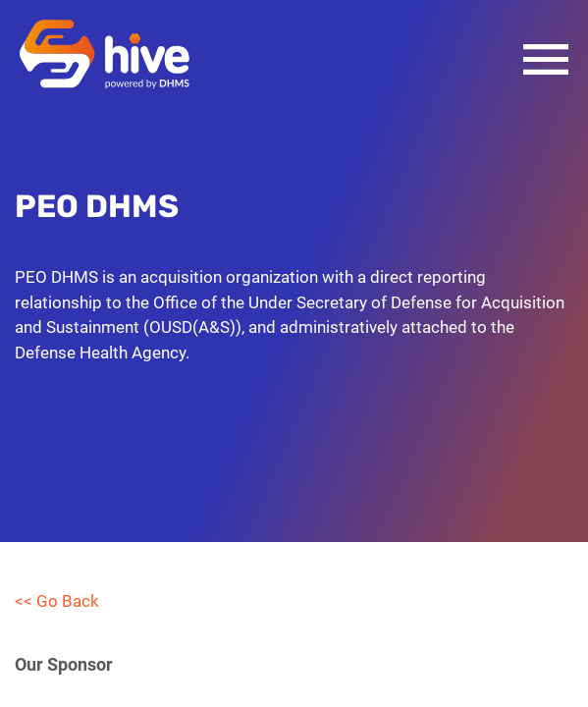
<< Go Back (57, 601)
